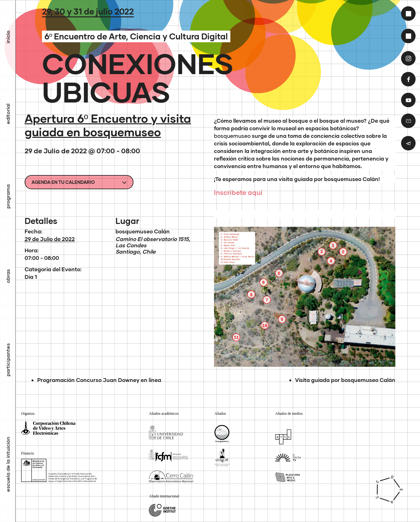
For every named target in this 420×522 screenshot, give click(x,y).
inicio (8, 37)
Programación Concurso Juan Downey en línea (99, 380)
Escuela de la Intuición (8, 464)
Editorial (8, 114)
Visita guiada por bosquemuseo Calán (345, 380)
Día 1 (31, 277)
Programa (8, 196)
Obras (8, 276)
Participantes (8, 360)
